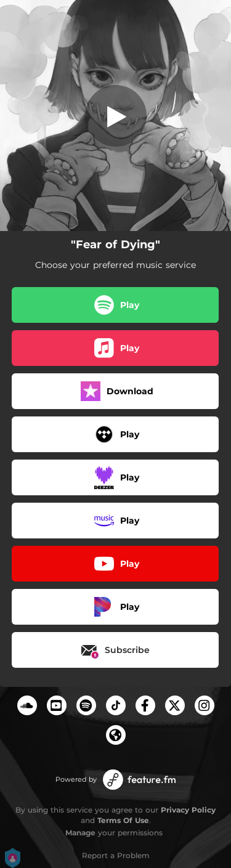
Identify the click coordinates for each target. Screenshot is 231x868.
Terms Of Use (123, 820)
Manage (80, 833)
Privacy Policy (188, 810)
